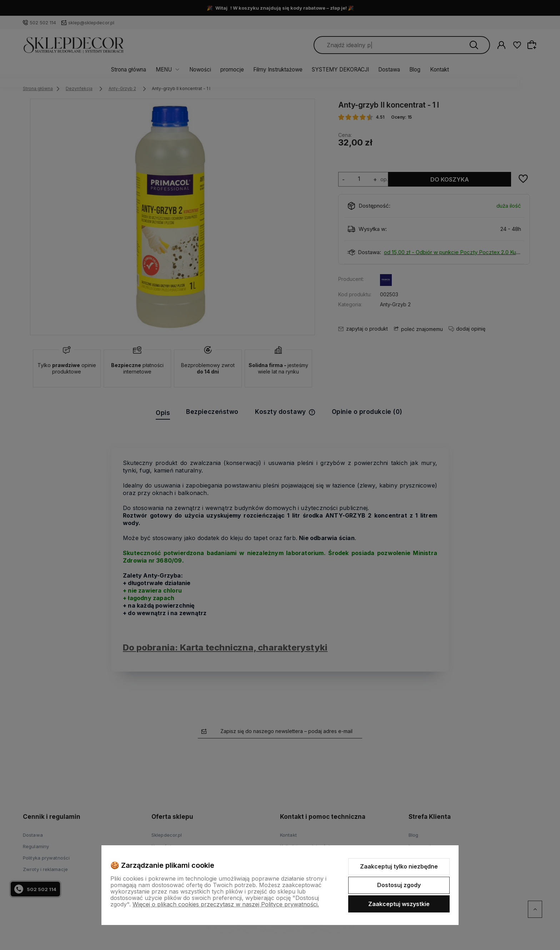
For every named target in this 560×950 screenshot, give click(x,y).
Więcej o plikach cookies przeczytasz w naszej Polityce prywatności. (226, 904)
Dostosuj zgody (399, 885)
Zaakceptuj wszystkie (399, 904)
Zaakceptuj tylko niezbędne (399, 866)
